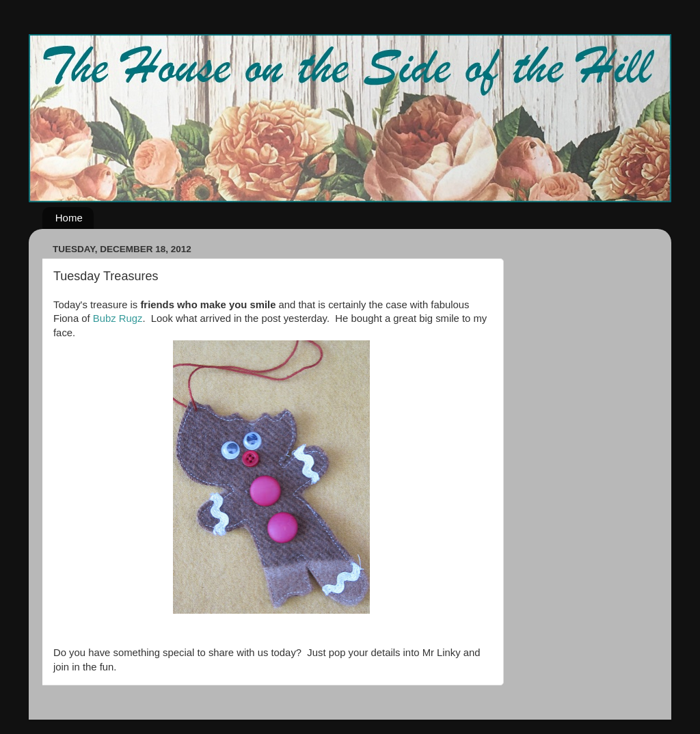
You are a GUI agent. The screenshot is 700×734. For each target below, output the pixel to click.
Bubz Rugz (118, 318)
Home (69, 218)
